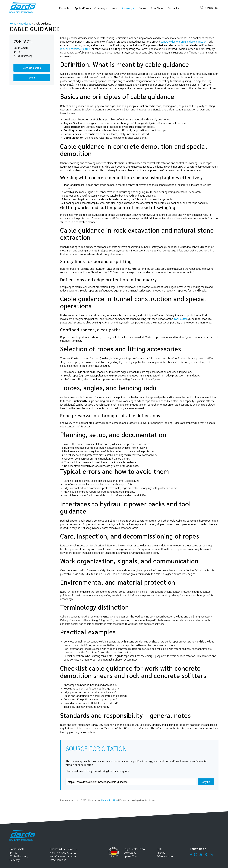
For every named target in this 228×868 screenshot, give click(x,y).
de (217, 8)
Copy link (206, 782)
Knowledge (25, 23)
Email (32, 77)
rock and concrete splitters (75, 49)
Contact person (32, 68)
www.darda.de (68, 856)
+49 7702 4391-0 (68, 849)
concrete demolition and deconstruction (184, 41)
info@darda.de (58, 860)
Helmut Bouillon (109, 800)
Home (13, 23)
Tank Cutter (180, 319)
